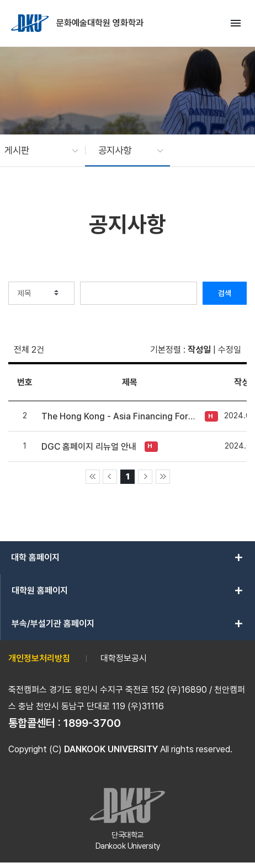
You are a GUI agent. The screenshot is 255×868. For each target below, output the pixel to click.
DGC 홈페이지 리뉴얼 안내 (89, 447)
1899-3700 (92, 723)
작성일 (199, 350)
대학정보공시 (124, 658)
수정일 (230, 350)
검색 (225, 293)
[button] (36, 150)
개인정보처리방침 (39, 658)
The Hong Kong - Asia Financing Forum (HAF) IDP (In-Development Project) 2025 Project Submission (120, 416)
